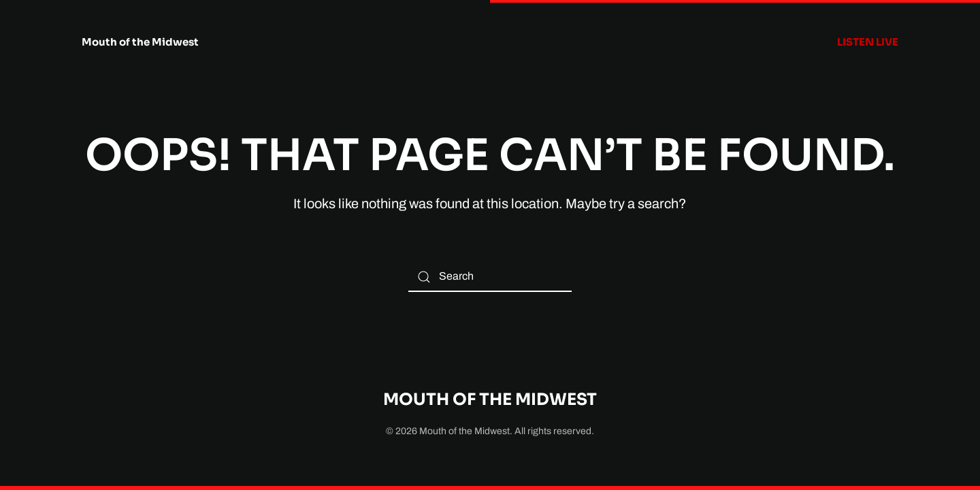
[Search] (490, 277)
